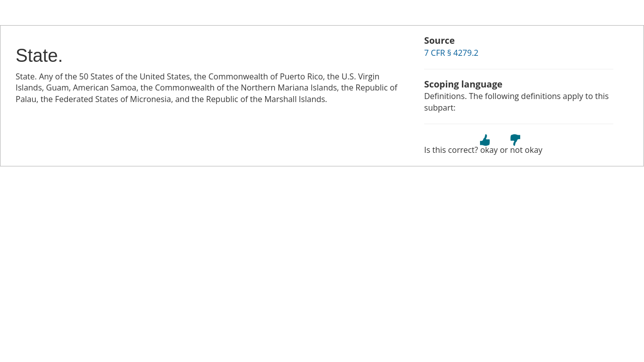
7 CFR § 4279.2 (451, 53)
